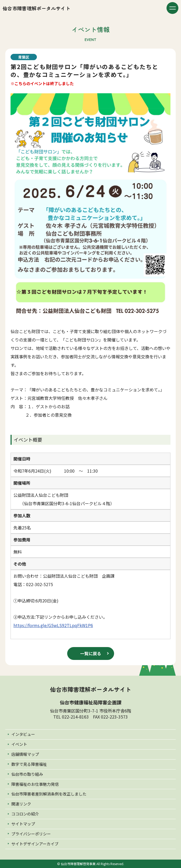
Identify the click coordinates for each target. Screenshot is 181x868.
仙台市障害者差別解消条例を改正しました (49, 794)
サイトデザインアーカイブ (35, 844)
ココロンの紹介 (25, 814)
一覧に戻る (91, 653)
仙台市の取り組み (27, 774)
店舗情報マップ (25, 754)
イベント (19, 744)
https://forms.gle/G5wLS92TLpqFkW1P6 (53, 625)
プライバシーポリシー (31, 834)
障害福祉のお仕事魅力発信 (35, 784)
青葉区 (24, 57)
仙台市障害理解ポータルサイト (36, 8)
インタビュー (23, 734)
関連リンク (21, 804)
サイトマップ (23, 824)
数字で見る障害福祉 (29, 764)
